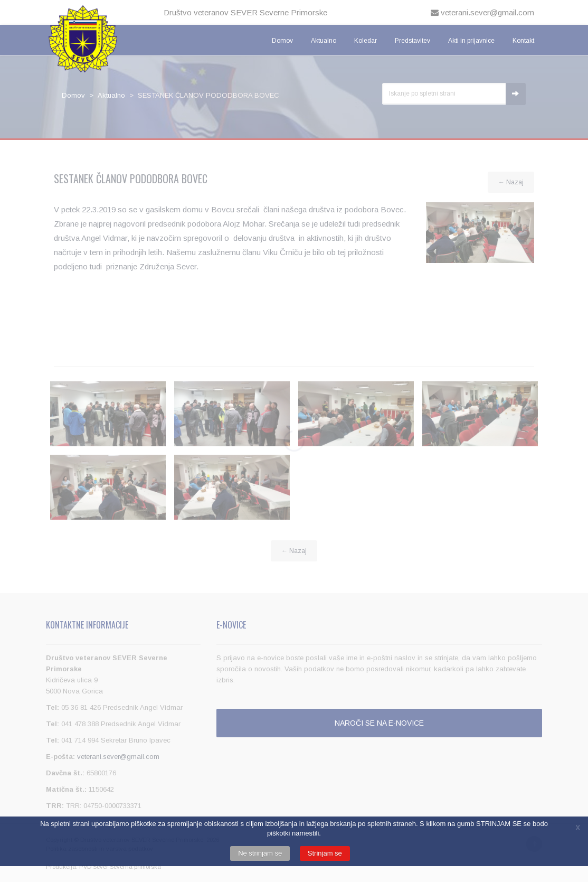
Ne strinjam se (260, 853)
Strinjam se (325, 853)
